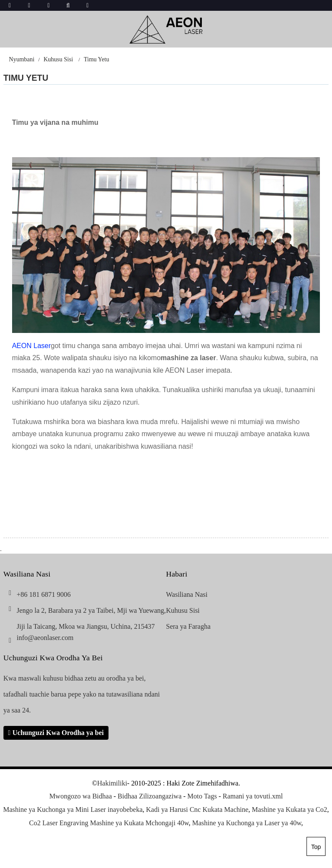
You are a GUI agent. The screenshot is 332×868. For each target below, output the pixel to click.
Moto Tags (202, 796)
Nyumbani (22, 59)
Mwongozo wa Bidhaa (81, 796)
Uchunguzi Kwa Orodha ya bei (58, 733)
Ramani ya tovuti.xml (253, 796)
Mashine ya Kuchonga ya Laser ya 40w (246, 823)
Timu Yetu (97, 59)
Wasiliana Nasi (187, 594)
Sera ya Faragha (188, 626)
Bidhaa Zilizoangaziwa (150, 796)
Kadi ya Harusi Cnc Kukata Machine (197, 809)
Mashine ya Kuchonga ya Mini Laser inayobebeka (73, 809)
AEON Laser (32, 346)
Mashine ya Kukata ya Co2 (290, 809)
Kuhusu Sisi (58, 59)
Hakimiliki (112, 783)
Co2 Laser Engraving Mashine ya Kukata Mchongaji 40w (109, 823)
